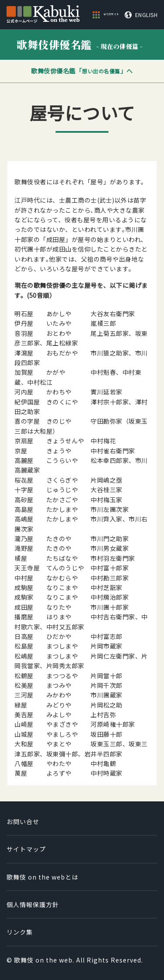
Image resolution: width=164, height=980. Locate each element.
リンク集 (20, 932)
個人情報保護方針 (33, 904)
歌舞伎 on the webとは (42, 877)
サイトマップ (26, 849)
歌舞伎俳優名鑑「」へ (82, 71)
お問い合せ (23, 821)
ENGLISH (147, 15)
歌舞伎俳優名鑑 (80, 44)
